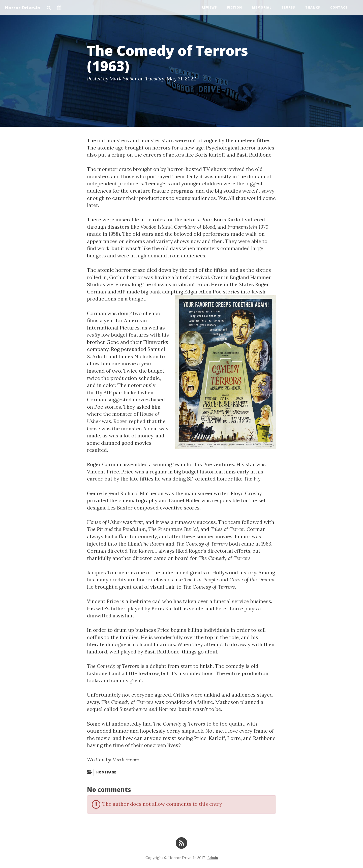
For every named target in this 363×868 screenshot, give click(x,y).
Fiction (235, 7)
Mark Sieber (123, 79)
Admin (213, 858)
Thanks (313, 7)
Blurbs (288, 7)
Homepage (106, 772)
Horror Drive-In (23, 8)
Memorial (262, 7)
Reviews (209, 7)
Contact (339, 7)
